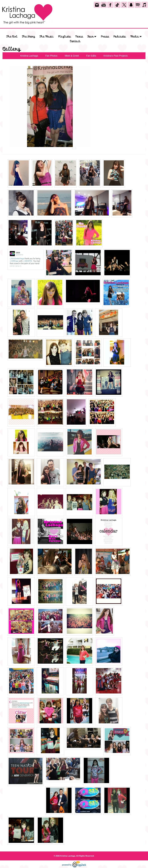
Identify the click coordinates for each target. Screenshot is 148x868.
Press (105, 37)
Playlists (64, 37)
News (79, 37)
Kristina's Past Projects (116, 56)
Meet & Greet (72, 56)
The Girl (12, 37)
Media (136, 37)
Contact (75, 41)
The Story (29, 37)
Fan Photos (51, 56)
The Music (47, 37)
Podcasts (120, 37)
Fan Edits (91, 56)
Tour (92, 37)
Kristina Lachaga (29, 56)
